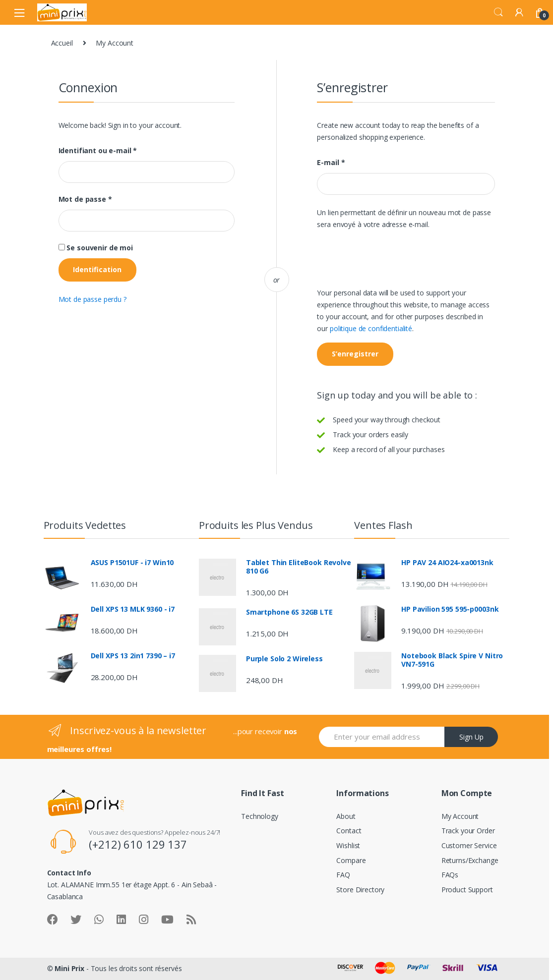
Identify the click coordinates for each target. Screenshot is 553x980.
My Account (460, 816)
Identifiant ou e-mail (98, 151)
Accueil (62, 43)
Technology (260, 816)
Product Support (467, 890)
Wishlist (348, 845)
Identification (97, 269)
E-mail (331, 163)
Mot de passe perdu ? (92, 299)
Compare (351, 860)
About (346, 816)
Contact (349, 831)
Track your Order (468, 831)
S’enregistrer (355, 354)
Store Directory (360, 890)
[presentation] (392, 263)
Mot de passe (85, 199)
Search (498, 12)
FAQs (450, 875)
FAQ (343, 875)
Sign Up (471, 737)
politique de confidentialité (371, 328)
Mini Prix (69, 968)
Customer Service (469, 845)
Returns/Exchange (470, 860)
